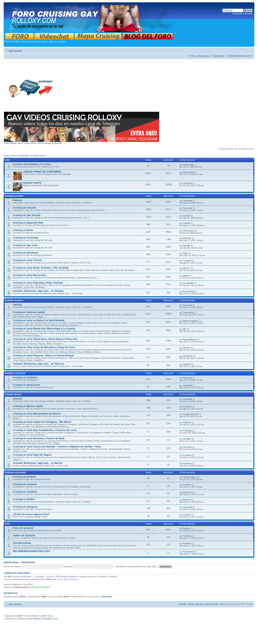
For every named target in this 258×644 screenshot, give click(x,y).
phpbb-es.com (52, 619)
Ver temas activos (38, 155)
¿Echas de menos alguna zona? (31, 514)
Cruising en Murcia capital (28, 406)
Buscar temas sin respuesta (16, 155)
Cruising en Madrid (24, 499)
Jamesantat (188, 165)
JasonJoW (188, 201)
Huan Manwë (34, 619)
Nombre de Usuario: (13, 566)
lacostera (187, 439)
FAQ (193, 56)
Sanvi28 (187, 216)
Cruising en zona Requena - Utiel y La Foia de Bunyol (43, 355)
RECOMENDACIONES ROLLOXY (31, 551)
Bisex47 (187, 500)
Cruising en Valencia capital (29, 312)
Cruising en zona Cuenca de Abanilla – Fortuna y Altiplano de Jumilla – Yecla (57, 447)
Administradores (22, 587)
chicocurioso (189, 231)
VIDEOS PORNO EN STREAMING (42, 172)
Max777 (187, 268)
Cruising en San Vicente (27, 215)
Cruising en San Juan (25, 245)
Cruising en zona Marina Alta (29, 275)
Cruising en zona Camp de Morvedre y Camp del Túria (44, 347)
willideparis (188, 356)
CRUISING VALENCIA (14, 301)
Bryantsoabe (189, 291)
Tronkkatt (187, 261)
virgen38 (187, 364)
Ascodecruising (22, 543)
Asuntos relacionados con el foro (32, 164)
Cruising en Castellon (25, 377)
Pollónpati (187, 431)
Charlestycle (189, 313)
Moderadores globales (40, 587)
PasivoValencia (190, 339)
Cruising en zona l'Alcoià (27, 260)
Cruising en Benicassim (27, 385)
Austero (186, 528)
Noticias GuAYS (32, 183)
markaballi (188, 385)
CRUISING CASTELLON (15, 373)
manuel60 (187, 447)
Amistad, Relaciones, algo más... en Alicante (38, 291)
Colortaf (187, 223)
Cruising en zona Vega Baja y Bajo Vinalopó (38, 283)
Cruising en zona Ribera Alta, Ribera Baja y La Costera (44, 329)
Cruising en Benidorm (25, 253)
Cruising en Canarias (25, 484)
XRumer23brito (190, 477)
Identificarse (219, 56)
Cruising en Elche (23, 230)
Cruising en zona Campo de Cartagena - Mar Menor (42, 422)
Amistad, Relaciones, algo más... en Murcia (38, 463)
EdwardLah (188, 492)
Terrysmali (188, 208)
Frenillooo (187, 407)
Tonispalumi (188, 552)
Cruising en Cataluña (25, 492)
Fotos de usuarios (23, 528)
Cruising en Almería (24, 477)
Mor (185, 329)
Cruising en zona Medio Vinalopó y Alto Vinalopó (41, 268)
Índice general (15, 51)
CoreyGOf (188, 183)
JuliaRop (187, 422)
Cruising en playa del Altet (28, 223)
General (17, 200)
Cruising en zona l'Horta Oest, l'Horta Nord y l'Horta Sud (45, 339)
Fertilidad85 (188, 283)
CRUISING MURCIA (13, 395)
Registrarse (204, 56)
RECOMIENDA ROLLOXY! (240, 56)
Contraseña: (68, 566)
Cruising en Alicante (24, 208)
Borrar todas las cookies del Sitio (203, 604)
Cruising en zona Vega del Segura (32, 455)
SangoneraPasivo (191, 414)
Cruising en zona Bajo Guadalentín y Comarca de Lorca (45, 430)
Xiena (186, 253)
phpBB (19, 616)
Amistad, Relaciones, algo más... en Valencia (38, 364)
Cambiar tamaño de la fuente (250, 50)
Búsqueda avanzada (242, 14)
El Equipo (183, 604)
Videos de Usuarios (24, 535)
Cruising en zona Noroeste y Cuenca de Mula (39, 438)
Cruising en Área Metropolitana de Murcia (37, 414)
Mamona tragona (191, 321)
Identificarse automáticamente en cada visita (137, 566)
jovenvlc (187, 348)
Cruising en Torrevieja (25, 238)
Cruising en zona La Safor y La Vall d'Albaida (39, 320)
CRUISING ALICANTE (14, 196)
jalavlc (186, 276)
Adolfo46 (187, 238)
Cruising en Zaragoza (25, 507)
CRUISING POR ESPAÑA (15, 473)
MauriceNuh (188, 172)
